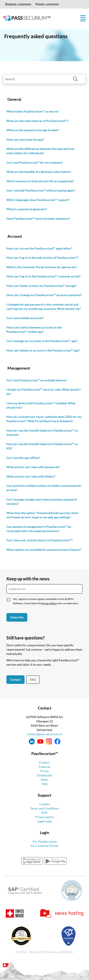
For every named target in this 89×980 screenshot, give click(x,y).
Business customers (18, 4)
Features (45, 767)
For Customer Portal (44, 846)
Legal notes (44, 821)
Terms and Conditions (45, 808)
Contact (15, 679)
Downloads (44, 775)
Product (44, 762)
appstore (32, 861)
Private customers (47, 4)
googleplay (55, 861)
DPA (44, 813)
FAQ (33, 679)
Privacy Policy (49, 603)
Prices (44, 771)
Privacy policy (45, 817)
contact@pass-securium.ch (44, 734)
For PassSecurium (45, 841)
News (44, 780)
